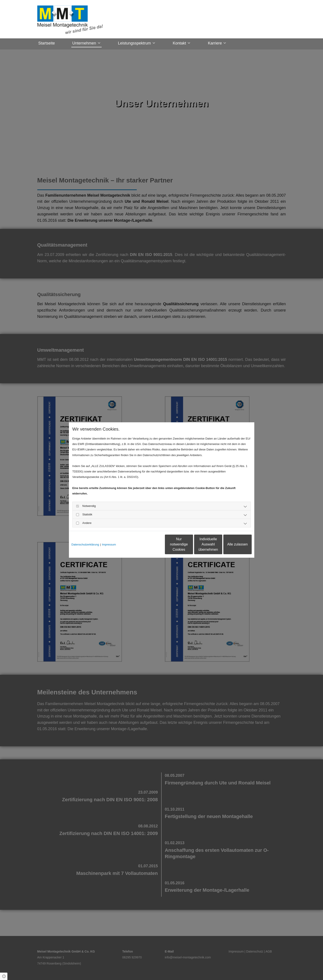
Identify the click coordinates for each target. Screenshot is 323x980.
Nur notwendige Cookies (149, 544)
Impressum (109, 545)
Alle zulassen (231, 544)
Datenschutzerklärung (85, 545)
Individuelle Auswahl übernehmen (190, 544)
